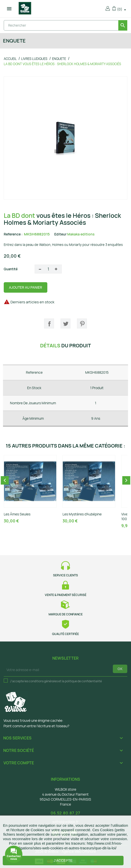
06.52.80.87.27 (65, 813)
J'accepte (63, 861)
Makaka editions (81, 234)
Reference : (13, 234)
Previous (5, 480)
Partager (49, 323)
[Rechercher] (65, 25)
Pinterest (82, 323)
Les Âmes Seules (17, 514)
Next (126, 480)
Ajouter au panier (26, 287)
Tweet (65, 323)
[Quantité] (48, 269)
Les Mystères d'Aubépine (82, 514)
